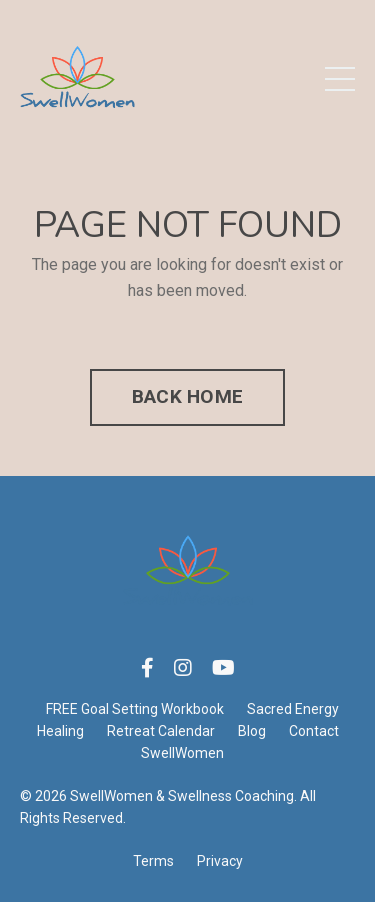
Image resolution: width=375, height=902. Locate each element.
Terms (153, 861)
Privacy (220, 861)
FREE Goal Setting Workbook (135, 709)
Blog (252, 731)
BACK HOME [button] (187, 396)
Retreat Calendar (161, 731)
